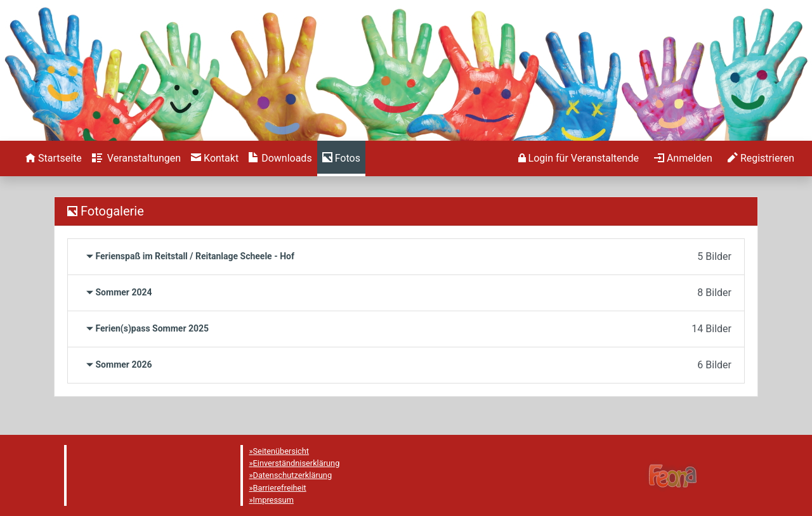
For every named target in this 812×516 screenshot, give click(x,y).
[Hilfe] (341, 158)
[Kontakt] (215, 158)
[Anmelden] (579, 158)
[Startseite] (54, 158)
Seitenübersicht (281, 451)
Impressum (273, 500)
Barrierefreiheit (280, 488)
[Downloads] (280, 158)
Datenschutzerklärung (293, 475)
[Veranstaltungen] (136, 158)
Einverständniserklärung (297, 463)
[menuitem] (54, 158)
